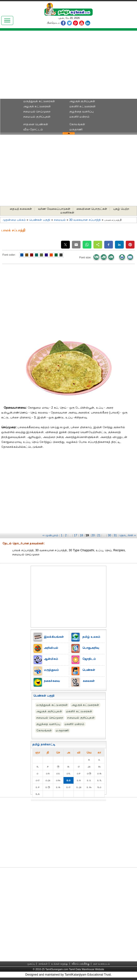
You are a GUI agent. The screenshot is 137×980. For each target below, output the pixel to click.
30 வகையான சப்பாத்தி (85, 220)
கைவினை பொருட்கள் (92, 209)
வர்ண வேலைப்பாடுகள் (54, 209)
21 (99, 535)
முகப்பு (31, 964)
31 (115, 535)
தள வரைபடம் (102, 964)
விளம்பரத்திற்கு (81, 964)
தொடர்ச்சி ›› (128, 535)
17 (75, 535)
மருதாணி (76, 129)
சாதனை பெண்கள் (36, 124)
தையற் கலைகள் (21, 209)
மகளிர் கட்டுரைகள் (82, 106)
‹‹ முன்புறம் (50, 535)
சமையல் (60, 220)
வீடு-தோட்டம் (33, 129)
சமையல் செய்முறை (37, 112)
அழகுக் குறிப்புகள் (82, 101)
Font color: (9, 255)
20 (93, 535)
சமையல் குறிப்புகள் (37, 117)
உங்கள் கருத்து (60, 964)
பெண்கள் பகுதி (40, 220)
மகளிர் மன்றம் (79, 117)
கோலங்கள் (77, 124)
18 (81, 535)
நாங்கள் (43, 964)
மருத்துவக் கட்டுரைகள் (39, 101)
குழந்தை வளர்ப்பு (81, 112)
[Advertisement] (69, 66)
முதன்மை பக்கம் (14, 220)
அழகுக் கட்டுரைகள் (37, 106)
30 (110, 535)
